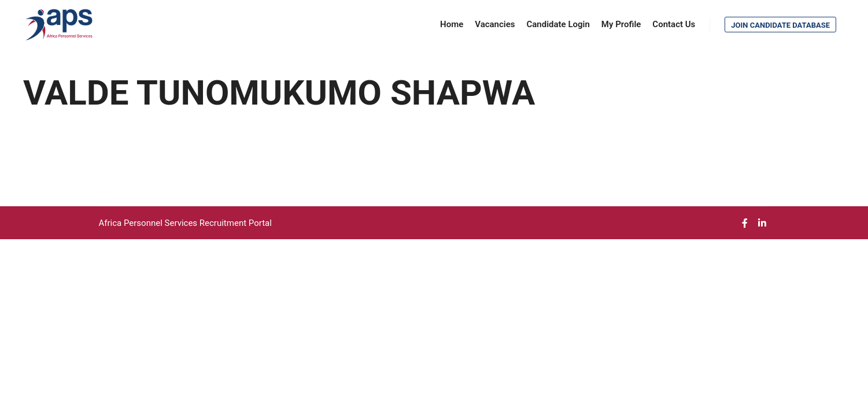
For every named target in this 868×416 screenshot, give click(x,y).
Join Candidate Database (780, 25)
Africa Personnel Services (149, 223)
